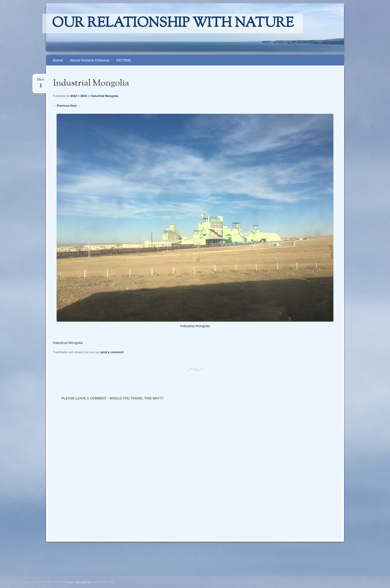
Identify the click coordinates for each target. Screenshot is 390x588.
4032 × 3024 (78, 96)
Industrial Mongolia (105, 96)
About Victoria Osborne (90, 60)
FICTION (123, 60)
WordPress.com (103, 582)
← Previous (61, 106)
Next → (75, 106)
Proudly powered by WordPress (40, 582)
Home (58, 60)
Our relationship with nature (173, 24)
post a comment (112, 352)
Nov (41, 81)
